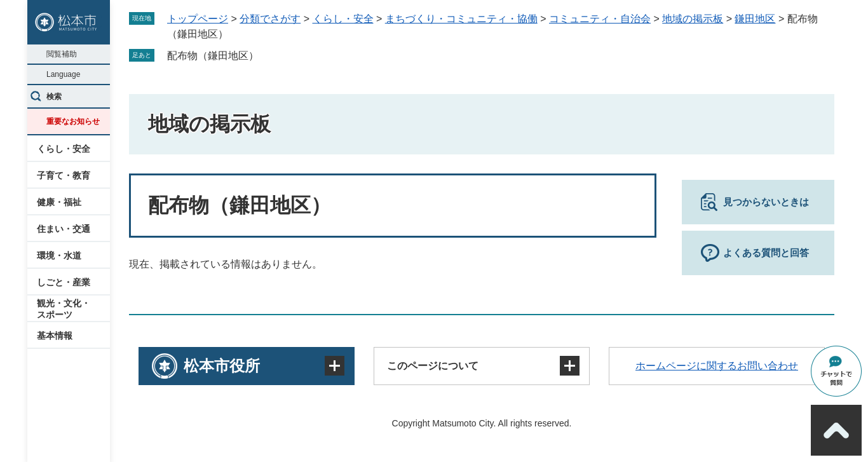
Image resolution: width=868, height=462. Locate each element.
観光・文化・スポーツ (64, 309)
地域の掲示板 (693, 19)
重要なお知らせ (73, 121)
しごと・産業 (64, 282)
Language (63, 74)
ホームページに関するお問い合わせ (717, 366)
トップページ (198, 19)
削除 (268, 55)
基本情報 (55, 336)
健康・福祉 (59, 202)
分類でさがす (270, 19)
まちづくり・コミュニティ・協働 (461, 19)
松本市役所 (222, 366)
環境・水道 (59, 255)
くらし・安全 (64, 149)
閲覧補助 (62, 54)
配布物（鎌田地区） (213, 56)
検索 (54, 97)
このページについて (433, 366)
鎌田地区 (755, 19)
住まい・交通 (64, 229)
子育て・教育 (64, 175)
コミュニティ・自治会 (600, 19)
